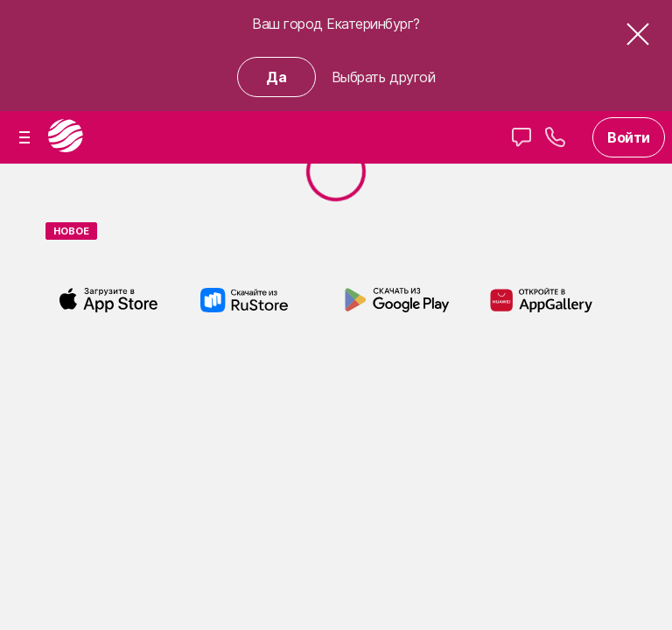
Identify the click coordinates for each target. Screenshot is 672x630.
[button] (638, 42)
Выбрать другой (383, 77)
